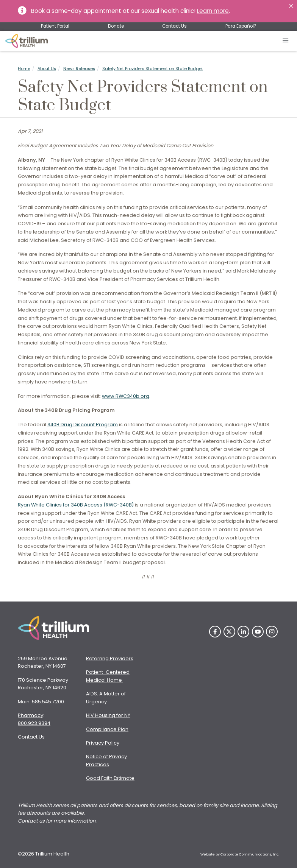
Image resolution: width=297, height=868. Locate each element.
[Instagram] (272, 632)
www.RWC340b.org (126, 396)
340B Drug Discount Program (83, 425)
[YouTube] (258, 632)
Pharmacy (30, 715)
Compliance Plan (107, 729)
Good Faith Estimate (110, 778)
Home (24, 69)
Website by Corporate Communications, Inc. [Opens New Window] (240, 854)
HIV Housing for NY (108, 715)
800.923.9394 (34, 723)
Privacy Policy (103, 743)
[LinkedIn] (243, 632)
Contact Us (174, 26)
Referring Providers (110, 658)
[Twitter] (229, 632)
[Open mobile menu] (286, 41)
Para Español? (241, 26)
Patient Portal (55, 26)
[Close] (291, 6)
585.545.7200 (48, 702)
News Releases (79, 69)
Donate (116, 26)
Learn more (213, 11)
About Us (47, 69)
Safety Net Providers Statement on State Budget (153, 69)
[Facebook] (215, 632)
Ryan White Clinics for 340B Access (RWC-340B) (76, 505)
